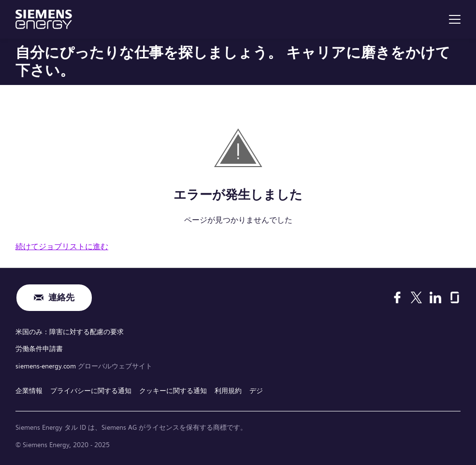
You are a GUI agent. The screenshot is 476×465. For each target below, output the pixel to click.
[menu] (455, 19)
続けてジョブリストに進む (62, 247)
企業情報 (29, 391)
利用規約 (228, 391)
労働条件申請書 (39, 349)
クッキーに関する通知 (173, 391)
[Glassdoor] (455, 297)
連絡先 (61, 298)
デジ (256, 391)
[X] (416, 297)
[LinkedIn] (435, 297)
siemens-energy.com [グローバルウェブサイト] (47, 366)
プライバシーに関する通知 (91, 391)
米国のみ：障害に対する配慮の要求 (70, 332)
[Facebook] (397, 297)
